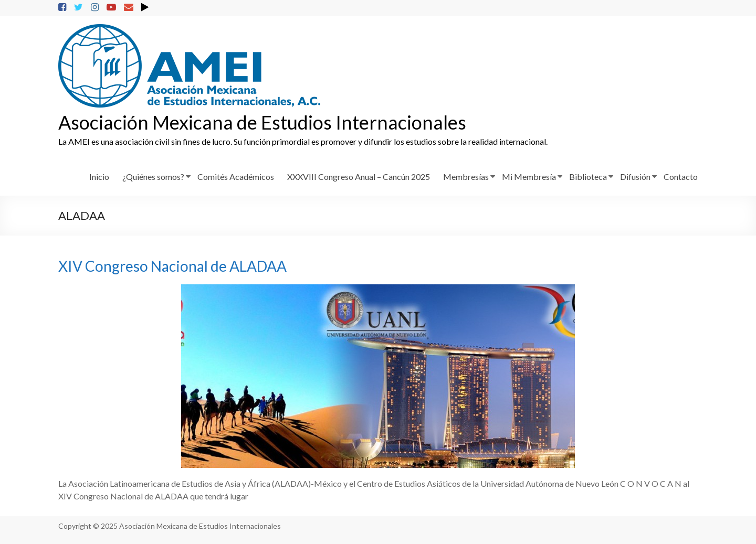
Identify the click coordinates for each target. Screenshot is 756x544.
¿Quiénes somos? (153, 177)
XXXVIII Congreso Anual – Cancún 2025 (359, 177)
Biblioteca (588, 177)
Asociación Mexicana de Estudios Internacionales (262, 122)
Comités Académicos (236, 177)
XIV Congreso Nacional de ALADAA (172, 266)
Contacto (681, 177)
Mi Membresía (529, 177)
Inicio (99, 177)
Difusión (635, 177)
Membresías (466, 177)
